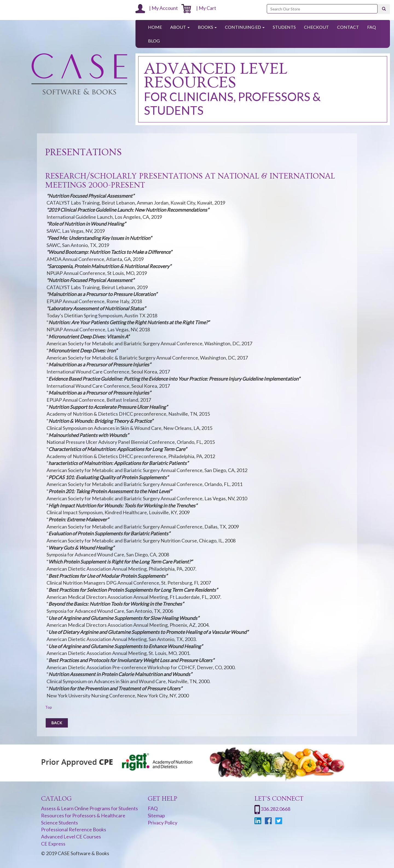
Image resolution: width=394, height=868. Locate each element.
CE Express (53, 844)
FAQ (372, 27)
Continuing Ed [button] (245, 27)
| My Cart (199, 8)
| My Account (157, 8)
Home (155, 27)
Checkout (316, 27)
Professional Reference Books (74, 829)
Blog (154, 41)
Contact (348, 27)
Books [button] (207, 27)
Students (284, 27)
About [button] (180, 27)
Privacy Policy (163, 823)
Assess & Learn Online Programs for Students (89, 808)
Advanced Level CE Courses (71, 837)
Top (49, 707)
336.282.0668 (276, 809)
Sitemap (156, 815)
